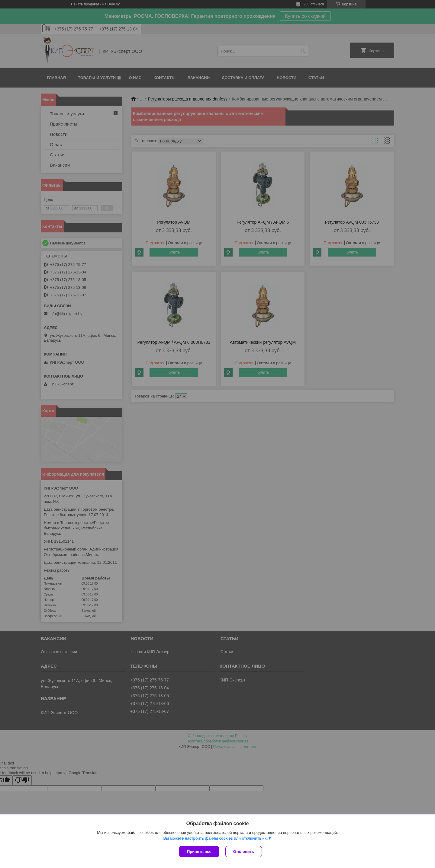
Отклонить (244, 852)
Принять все (199, 852)
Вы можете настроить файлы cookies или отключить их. (215, 838)
